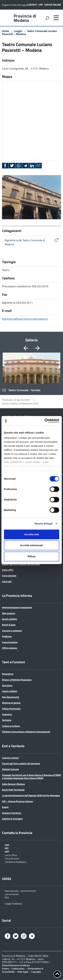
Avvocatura (8, 674)
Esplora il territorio (12, 813)
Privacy (6, 968)
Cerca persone (9, 576)
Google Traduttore (13, 903)
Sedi (7, 845)
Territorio (7, 720)
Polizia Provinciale (11, 709)
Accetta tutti (32, 534)
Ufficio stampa (9, 648)
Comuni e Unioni (10, 758)
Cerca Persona (12, 858)
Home (6, 31)
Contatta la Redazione (16, 862)
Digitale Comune (10, 769)
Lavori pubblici (10, 691)
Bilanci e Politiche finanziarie (17, 680)
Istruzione (7, 685)
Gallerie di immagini (12, 819)
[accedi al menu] (56, 18)
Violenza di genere (11, 703)
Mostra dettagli (44, 524)
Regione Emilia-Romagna (15, 5)
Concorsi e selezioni (12, 631)
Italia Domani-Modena (13, 784)
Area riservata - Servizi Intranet (20, 891)
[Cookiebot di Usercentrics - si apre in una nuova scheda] (45, 421)
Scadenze (7, 636)
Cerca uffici (8, 570)
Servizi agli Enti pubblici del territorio (21, 564)
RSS (7, 897)
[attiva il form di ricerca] (47, 18)
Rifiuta (32, 556)
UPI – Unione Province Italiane (17, 801)
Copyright (36, 972)
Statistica (7, 714)
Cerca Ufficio (11, 855)
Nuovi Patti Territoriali (13, 790)
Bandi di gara (9, 625)
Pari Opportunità (10, 697)
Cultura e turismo (11, 726)
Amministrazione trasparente (17, 607)
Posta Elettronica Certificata (16, 965)
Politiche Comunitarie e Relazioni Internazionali (26, 732)
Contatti (32, 5)
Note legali (23, 972)
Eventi (5, 807)
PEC (7, 848)
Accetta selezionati (32, 545)
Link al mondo (12, 894)
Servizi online (53, 5)
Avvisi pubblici (10, 619)
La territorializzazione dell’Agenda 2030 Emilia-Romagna (31, 795)
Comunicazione (10, 642)
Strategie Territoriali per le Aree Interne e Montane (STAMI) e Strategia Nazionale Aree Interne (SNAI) (32, 777)
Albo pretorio (9, 613)
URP (41, 5)
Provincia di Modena (25, 18)
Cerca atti (7, 581)
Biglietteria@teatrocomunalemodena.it (25, 319)
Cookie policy (18, 968)
